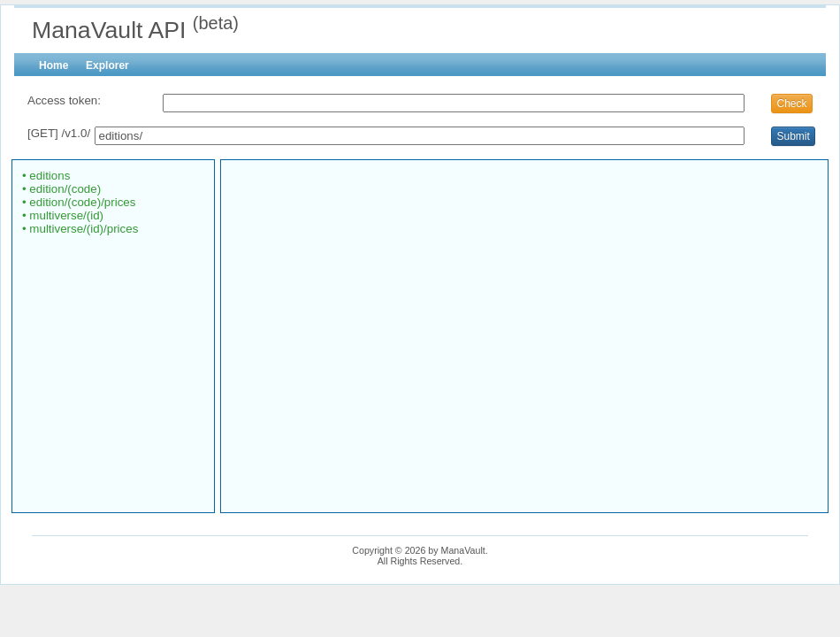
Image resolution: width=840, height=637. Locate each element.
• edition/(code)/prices (78, 202)
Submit (793, 136)
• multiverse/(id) (62, 215)
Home (53, 65)
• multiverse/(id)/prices (80, 229)
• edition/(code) (61, 189)
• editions (46, 176)
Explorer (107, 65)
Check (791, 104)
